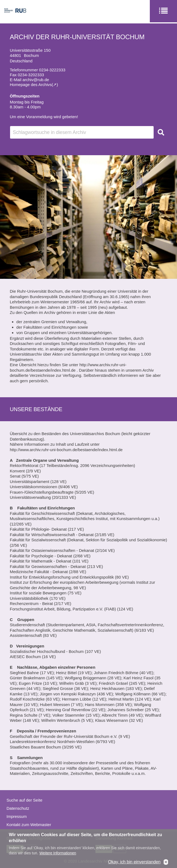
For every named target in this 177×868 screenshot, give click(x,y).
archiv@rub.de (36, 80)
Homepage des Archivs (31, 85)
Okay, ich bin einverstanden (134, 862)
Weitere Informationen (58, 854)
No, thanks (166, 863)
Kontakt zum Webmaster (29, 825)
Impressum (17, 816)
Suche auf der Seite (24, 800)
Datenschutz (18, 808)
